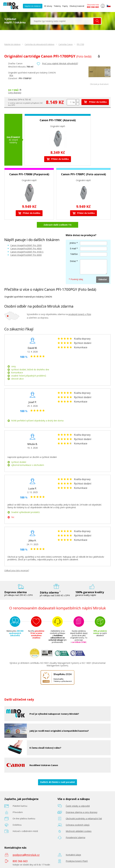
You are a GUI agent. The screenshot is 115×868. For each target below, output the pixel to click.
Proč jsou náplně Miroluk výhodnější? (60, 63)
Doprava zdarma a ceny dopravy (82, 812)
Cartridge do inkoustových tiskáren (40, 44)
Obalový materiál (77, 6)
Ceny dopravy (15, 93)
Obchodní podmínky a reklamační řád (84, 819)
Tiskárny (57, 6)
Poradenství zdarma (75, 837)
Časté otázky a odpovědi (78, 806)
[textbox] (62, 21)
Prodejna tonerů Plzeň (77, 861)
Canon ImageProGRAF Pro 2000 (26, 245)
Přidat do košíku (95, 102)
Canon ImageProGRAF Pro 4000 (26, 248)
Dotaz (73, 261)
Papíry (65, 6)
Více (11, 75)
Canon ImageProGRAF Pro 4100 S (27, 252)
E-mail (73, 248)
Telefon (74, 254)
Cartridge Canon (66, 44)
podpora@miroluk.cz (26, 855)
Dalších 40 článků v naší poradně (57, 782)
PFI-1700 (80, 44)
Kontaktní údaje (73, 855)
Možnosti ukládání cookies (79, 831)
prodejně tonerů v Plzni (80, 314)
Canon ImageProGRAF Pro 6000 (26, 255)
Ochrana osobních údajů (78, 825)
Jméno (73, 243)
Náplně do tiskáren (33, 6)
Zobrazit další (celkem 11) (57, 225)
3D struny (48, 6)
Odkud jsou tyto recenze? (17, 570)
